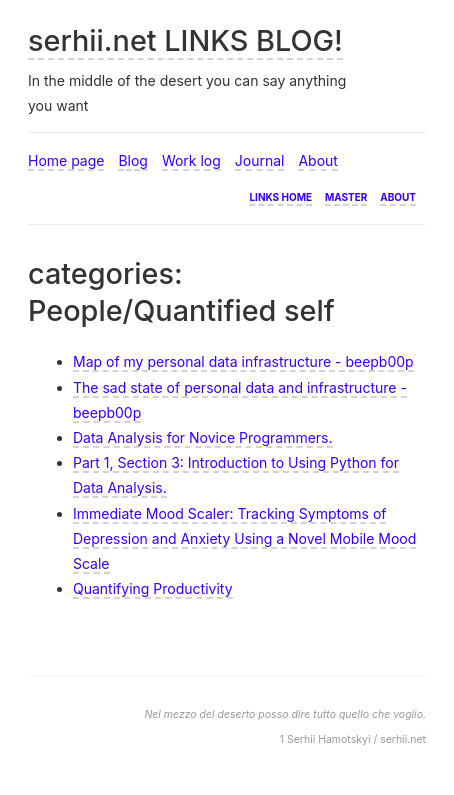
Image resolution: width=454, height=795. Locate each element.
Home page (66, 160)
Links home (280, 195)
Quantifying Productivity (153, 588)
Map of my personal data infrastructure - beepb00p (243, 361)
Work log (191, 160)
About (317, 160)
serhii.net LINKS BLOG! (185, 40)
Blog (133, 160)
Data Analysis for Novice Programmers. (203, 437)
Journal (260, 160)
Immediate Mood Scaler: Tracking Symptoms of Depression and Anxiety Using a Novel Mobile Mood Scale (244, 538)
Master (346, 195)
